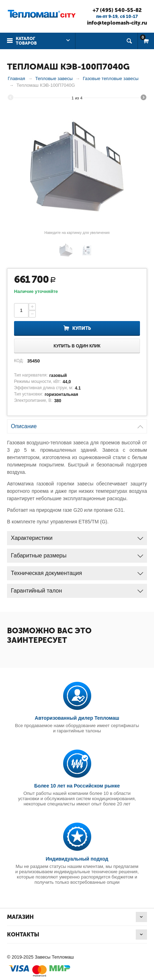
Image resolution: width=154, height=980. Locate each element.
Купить (82, 328)
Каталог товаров (26, 41)
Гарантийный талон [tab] (77, 589)
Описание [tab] (77, 424)
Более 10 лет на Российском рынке (77, 786)
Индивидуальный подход (77, 859)
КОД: (19, 361)
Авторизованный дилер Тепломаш (77, 718)
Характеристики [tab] (77, 536)
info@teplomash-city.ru (117, 23)
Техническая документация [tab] (77, 571)
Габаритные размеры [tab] (77, 554)
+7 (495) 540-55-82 (117, 10)
